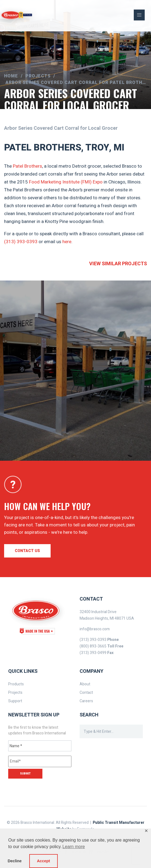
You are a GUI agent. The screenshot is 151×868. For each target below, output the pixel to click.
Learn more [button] (74, 847)
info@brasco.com (95, 629)
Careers (86, 701)
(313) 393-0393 (21, 242)
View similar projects (118, 264)
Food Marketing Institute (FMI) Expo (66, 182)
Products (16, 684)
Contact (86, 693)
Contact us (27, 551)
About (85, 684)
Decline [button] (15, 861)
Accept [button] (43, 861)
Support (15, 701)
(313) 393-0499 (93, 653)
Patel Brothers (27, 166)
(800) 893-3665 (93, 646)
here (67, 242)
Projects (15, 693)
